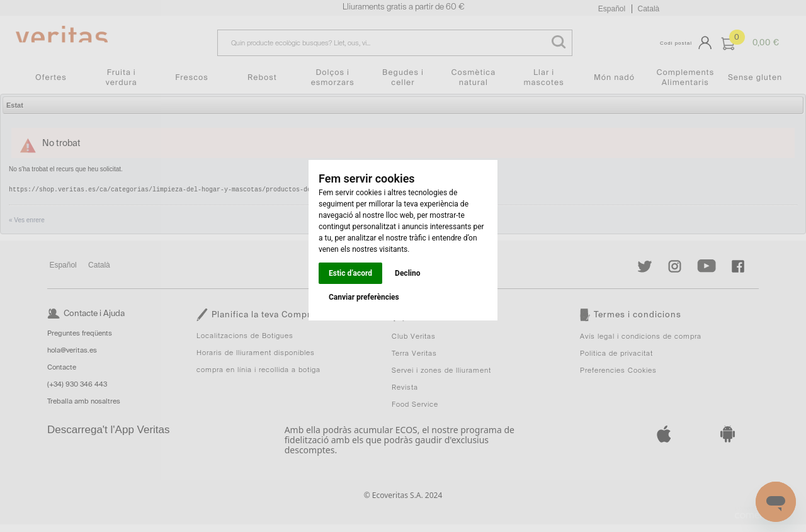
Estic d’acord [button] (350, 273)
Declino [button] (407, 273)
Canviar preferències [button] (364, 297)
